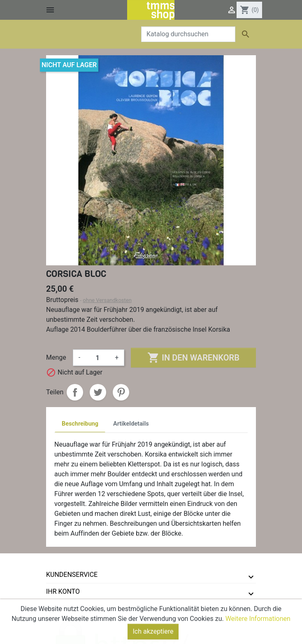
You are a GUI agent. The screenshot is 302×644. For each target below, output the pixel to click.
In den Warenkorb (193, 358)
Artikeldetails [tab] (131, 424)
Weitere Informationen (258, 631)
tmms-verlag (69, 608)
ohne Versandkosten (107, 300)
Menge (56, 357)
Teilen (75, 392)
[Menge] (98, 358)
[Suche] (188, 34)
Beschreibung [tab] (80, 424)
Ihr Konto (63, 591)
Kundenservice (72, 575)
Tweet (98, 392)
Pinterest (121, 392)
